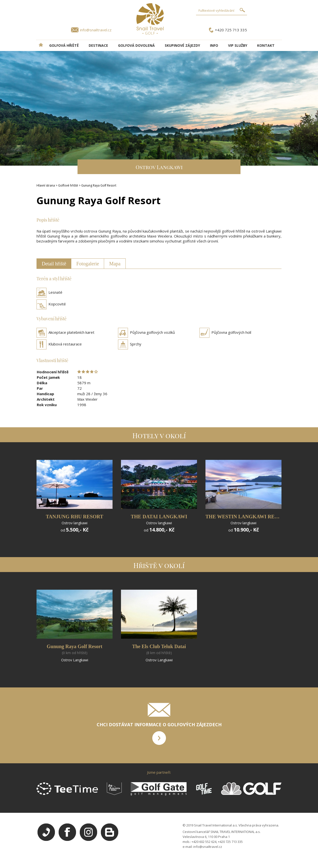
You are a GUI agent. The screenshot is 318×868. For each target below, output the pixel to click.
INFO (214, 45)
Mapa (115, 264)
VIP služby (238, 45)
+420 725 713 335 (231, 30)
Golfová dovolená (136, 45)
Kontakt (266, 45)
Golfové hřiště (68, 185)
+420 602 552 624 (204, 842)
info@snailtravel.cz (96, 30)
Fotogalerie (88, 264)
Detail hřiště (54, 264)
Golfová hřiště (64, 45)
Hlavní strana (46, 185)
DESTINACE (98, 45)
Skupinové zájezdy (182, 45)
